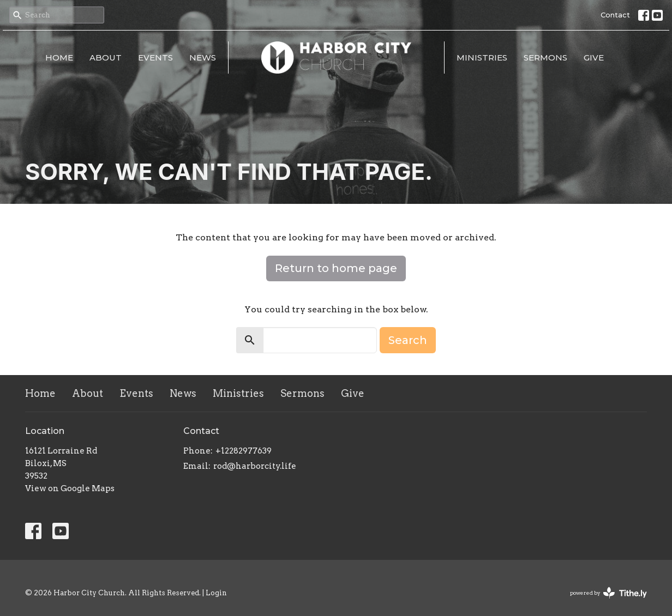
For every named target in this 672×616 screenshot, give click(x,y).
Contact (615, 15)
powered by (608, 593)
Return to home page (336, 268)
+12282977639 (244, 451)
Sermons (545, 58)
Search (408, 340)
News (203, 58)
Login (216, 593)
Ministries (482, 58)
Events (155, 58)
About (106, 58)
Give (594, 58)
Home (59, 58)
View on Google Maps (70, 488)
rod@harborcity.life (255, 466)
